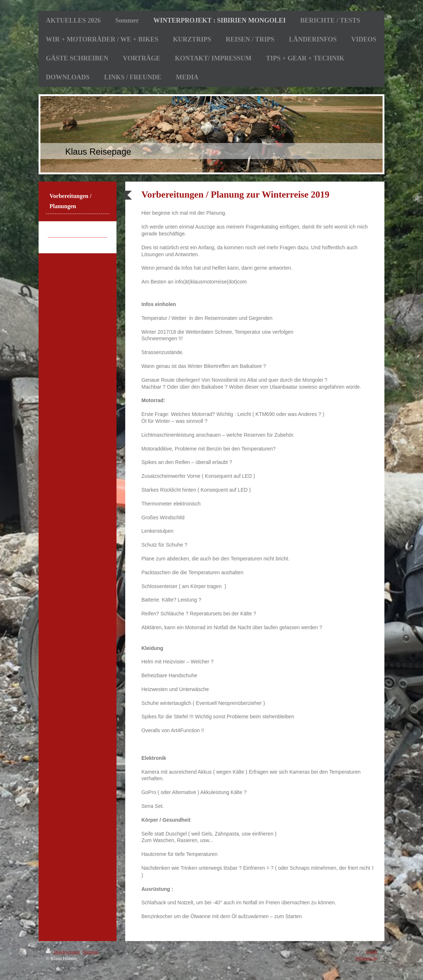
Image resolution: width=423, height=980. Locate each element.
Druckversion (63, 952)
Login (371, 951)
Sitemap (90, 952)
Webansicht (366, 958)
